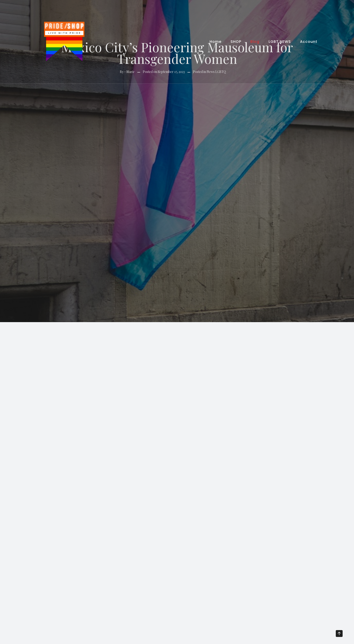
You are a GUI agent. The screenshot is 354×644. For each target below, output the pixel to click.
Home (215, 42)
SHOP (236, 42)
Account (309, 42)
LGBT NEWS (280, 42)
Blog (255, 42)
